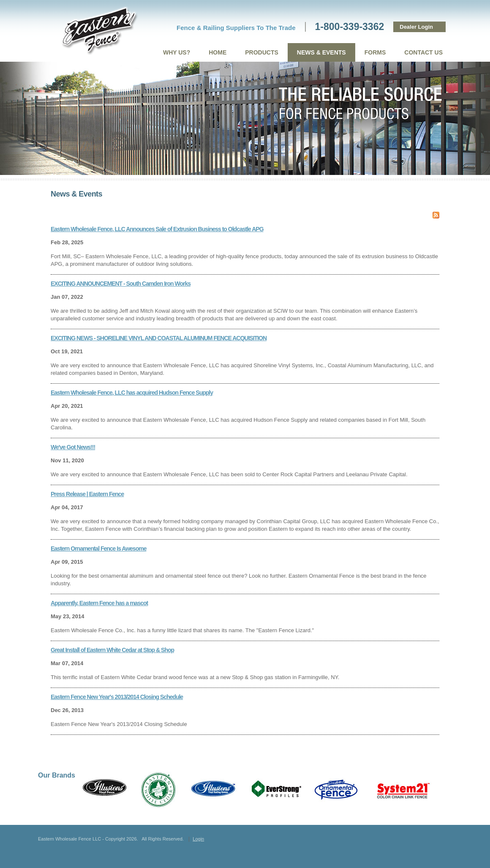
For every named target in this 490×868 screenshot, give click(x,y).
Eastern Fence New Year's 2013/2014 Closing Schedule (117, 697)
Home (218, 52)
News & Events (321, 52)
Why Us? (177, 52)
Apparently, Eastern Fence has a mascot (99, 603)
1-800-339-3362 (350, 27)
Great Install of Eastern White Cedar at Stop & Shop (112, 650)
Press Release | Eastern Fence (87, 494)
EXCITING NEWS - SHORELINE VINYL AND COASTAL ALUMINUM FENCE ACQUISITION (159, 338)
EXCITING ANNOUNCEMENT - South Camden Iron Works (121, 284)
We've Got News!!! (73, 447)
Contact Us (423, 52)
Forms (375, 52)
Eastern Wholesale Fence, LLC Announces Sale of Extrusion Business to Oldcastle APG (157, 229)
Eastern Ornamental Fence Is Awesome (98, 549)
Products (262, 52)
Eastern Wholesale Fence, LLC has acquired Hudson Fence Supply (132, 393)
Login (198, 839)
